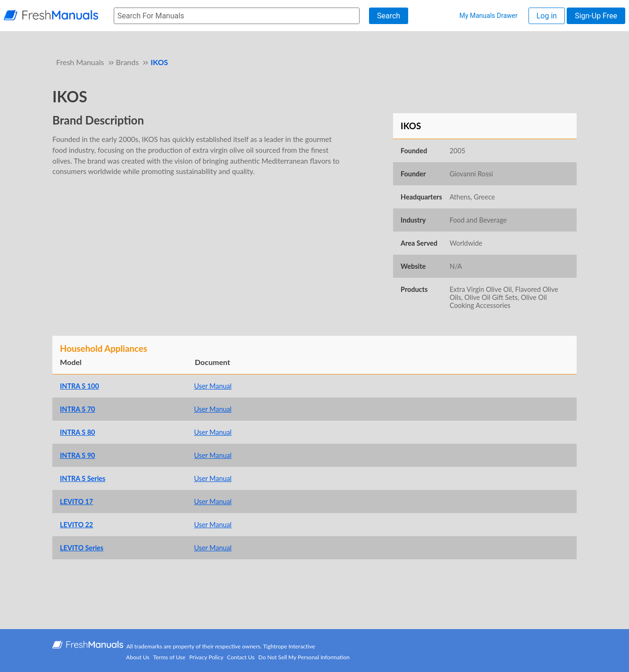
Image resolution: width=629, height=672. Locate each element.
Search (389, 16)
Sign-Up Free (596, 16)
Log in (547, 16)
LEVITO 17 (76, 502)
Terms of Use (169, 657)
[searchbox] (237, 16)
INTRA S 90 (77, 455)
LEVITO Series (82, 548)
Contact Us (241, 657)
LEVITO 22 (76, 525)
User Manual (213, 386)
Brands (128, 62)
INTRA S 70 (77, 409)
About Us (138, 657)
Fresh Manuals (80, 62)
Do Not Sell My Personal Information (304, 657)
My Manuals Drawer (488, 16)
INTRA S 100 (80, 386)
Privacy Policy (206, 657)
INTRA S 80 (77, 432)
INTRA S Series (83, 478)
